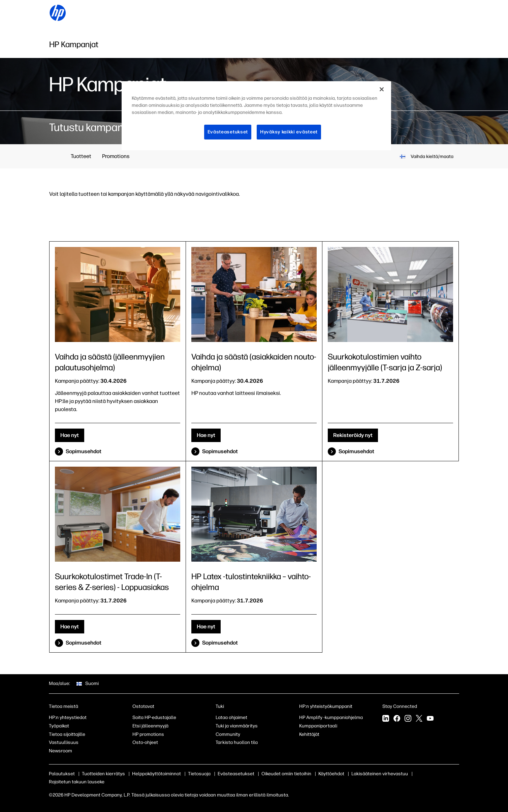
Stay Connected (400, 706)
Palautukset (62, 774)
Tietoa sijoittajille (67, 734)
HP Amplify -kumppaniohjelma (331, 717)
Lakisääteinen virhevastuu (380, 774)
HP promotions (148, 734)
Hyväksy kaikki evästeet (289, 132)
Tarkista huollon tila (237, 742)
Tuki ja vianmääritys (237, 726)
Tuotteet (81, 156)
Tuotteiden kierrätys (103, 774)
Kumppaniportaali (318, 726)
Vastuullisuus (64, 742)
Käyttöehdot (331, 774)
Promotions (116, 156)
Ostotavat (143, 706)
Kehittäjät (309, 734)
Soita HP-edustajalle (154, 717)
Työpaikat (59, 726)
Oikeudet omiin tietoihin (286, 774)
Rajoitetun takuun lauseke (77, 782)
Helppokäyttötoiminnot (156, 774)
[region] (256, 116)
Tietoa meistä (63, 706)
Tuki (220, 706)
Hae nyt (70, 435)
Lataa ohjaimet (231, 717)
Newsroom (60, 751)
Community (228, 734)
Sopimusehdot (84, 451)
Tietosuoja (199, 774)
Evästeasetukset (236, 774)
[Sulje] (382, 89)
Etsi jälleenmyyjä (150, 726)
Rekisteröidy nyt (353, 435)
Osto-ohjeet (145, 742)
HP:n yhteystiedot (68, 717)
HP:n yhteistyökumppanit (326, 706)
